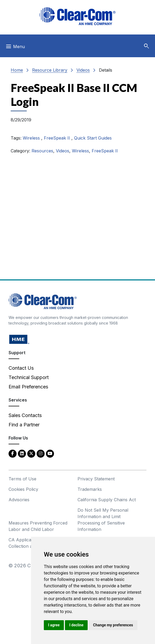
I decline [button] (76, 625)
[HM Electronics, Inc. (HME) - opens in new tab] (19, 339)
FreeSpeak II (58, 138)
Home (17, 70)
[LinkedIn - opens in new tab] (22, 453)
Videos (83, 70)
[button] (146, 46)
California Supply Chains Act (107, 500)
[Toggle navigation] (15, 48)
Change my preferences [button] (113, 625)
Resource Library (50, 70)
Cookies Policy (23, 489)
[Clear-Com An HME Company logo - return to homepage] (43, 301)
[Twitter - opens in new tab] (31, 453)
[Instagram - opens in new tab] (41, 453)
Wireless (32, 138)
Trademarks (90, 489)
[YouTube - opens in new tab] (50, 453)
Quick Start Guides (93, 138)
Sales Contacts (25, 415)
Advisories (19, 500)
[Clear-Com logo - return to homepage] (77, 16)
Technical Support (29, 377)
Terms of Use (22, 479)
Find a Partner (24, 425)
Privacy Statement (96, 479)
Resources (42, 151)
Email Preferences (28, 387)
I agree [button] (54, 625)
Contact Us (21, 368)
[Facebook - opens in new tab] (13, 453)
